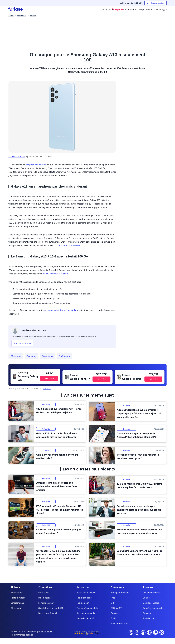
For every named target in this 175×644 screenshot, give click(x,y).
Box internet (17, 593)
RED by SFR (116, 608)
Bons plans (47, 356)
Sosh (113, 618)
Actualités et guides (86, 593)
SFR (113, 603)
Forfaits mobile (18, 598)
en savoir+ (47, 389)
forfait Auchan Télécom (69, 245)
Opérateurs (64, 356)
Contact (146, 598)
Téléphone (16, 356)
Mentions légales (151, 603)
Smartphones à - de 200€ (51, 608)
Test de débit (83, 603)
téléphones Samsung (36, 165)
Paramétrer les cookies (22, 635)
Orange (114, 613)
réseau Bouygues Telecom (55, 274)
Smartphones (17, 603)
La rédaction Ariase (17, 157)
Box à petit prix (46, 598)
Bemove (48, 632)
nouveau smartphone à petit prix (60, 310)
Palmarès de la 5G (85, 618)
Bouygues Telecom (120, 593)
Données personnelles (153, 608)
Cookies (147, 613)
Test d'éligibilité (84, 598)
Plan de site (148, 618)
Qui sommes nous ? (152, 593)
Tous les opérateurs (120, 623)
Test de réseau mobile (87, 608)
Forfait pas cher (46, 603)
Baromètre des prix (86, 613)
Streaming (16, 608)
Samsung (31, 356)
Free (113, 598)
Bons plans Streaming (49, 613)
